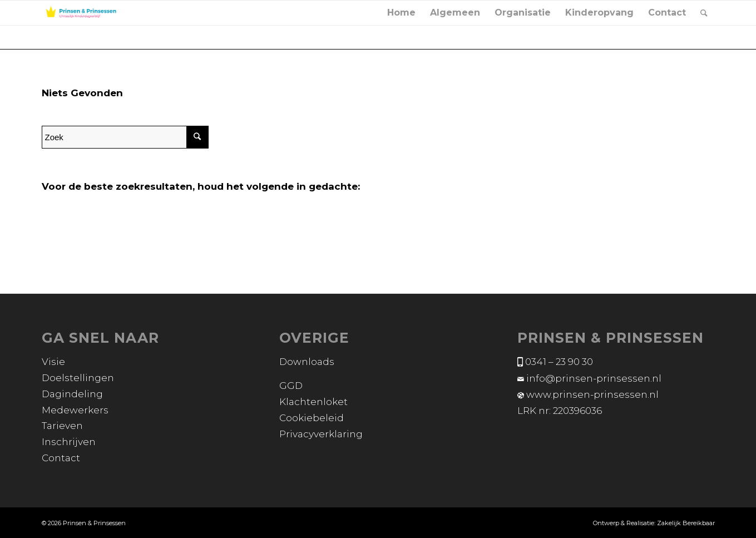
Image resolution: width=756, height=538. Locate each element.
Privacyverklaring (321, 434)
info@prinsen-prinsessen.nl (594, 378)
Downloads (307, 362)
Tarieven (62, 426)
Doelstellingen (78, 378)
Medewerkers (75, 410)
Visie (53, 362)
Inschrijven (69, 442)
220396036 (577, 411)
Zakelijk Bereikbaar (686, 523)
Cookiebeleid (312, 418)
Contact (61, 458)
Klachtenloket (313, 402)
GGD (291, 386)
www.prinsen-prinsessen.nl (592, 394)
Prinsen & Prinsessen (94, 523)
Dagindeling (72, 394)
